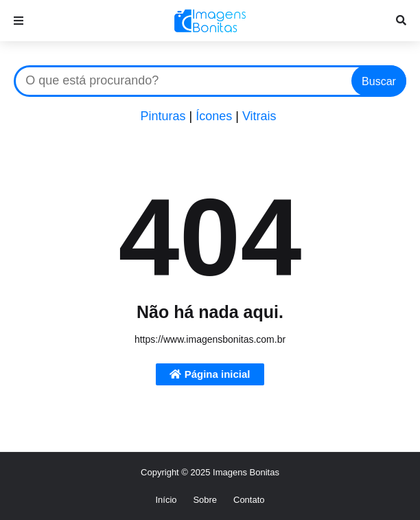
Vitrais (259, 116)
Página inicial (210, 374)
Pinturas (163, 116)
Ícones (214, 116)
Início (166, 500)
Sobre (205, 500)
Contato (249, 500)
